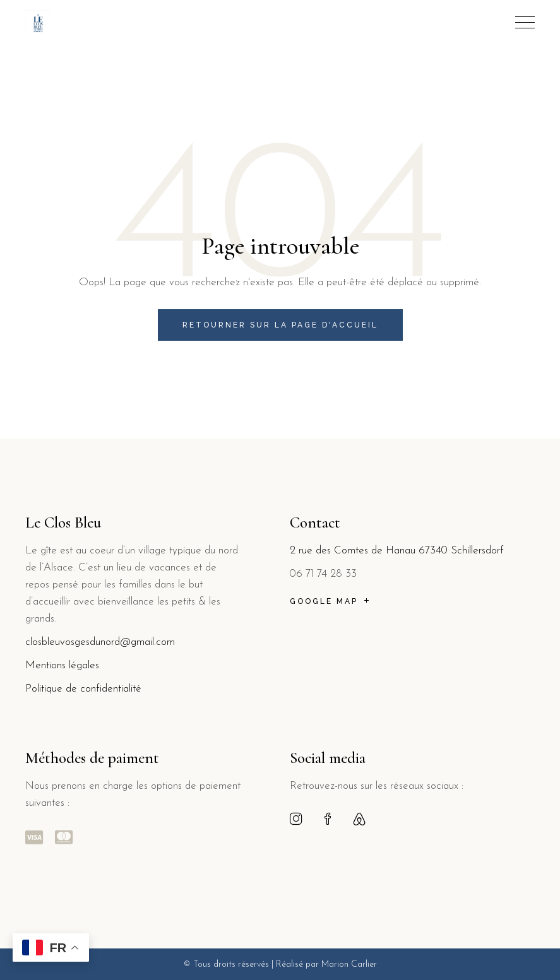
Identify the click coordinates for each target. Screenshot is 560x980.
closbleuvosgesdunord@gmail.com (100, 642)
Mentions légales (64, 665)
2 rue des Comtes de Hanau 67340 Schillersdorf (397, 551)
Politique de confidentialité (83, 689)
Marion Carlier (349, 965)
